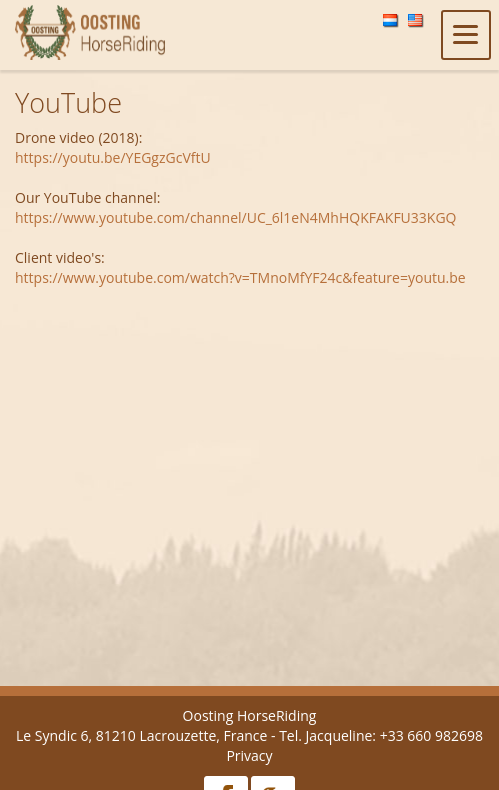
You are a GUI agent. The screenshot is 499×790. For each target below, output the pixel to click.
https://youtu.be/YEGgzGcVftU (113, 157)
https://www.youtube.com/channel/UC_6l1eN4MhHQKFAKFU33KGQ (235, 217)
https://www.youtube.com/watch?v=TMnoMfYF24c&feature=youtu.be (240, 277)
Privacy (249, 755)
